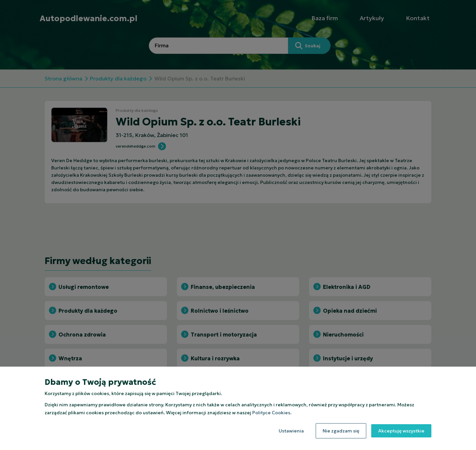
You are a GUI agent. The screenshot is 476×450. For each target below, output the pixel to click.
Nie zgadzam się (341, 431)
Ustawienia (291, 431)
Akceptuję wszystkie (401, 431)
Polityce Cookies (271, 413)
